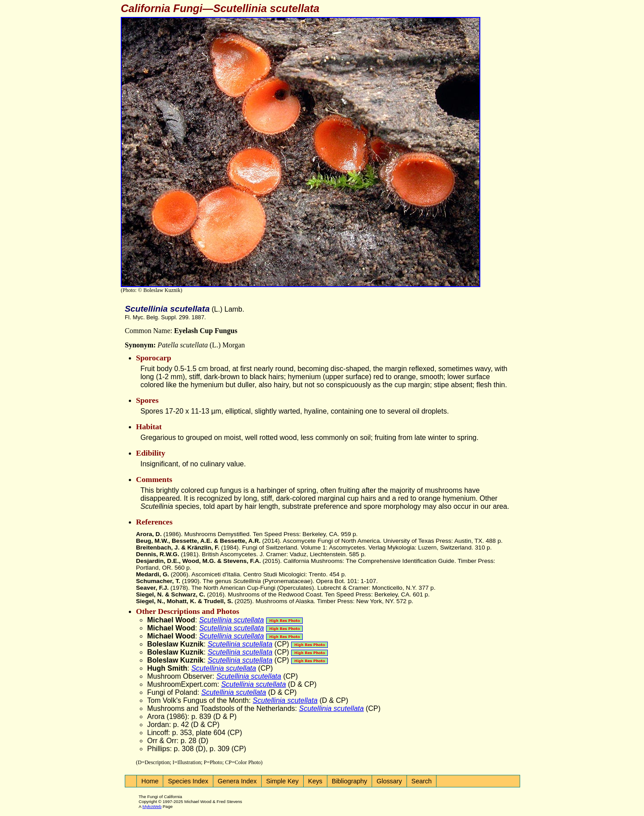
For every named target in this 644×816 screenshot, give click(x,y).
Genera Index (237, 781)
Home (150, 781)
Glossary (389, 781)
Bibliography (350, 781)
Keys (315, 781)
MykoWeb (152, 806)
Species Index (188, 781)
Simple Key (282, 781)
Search (422, 781)
